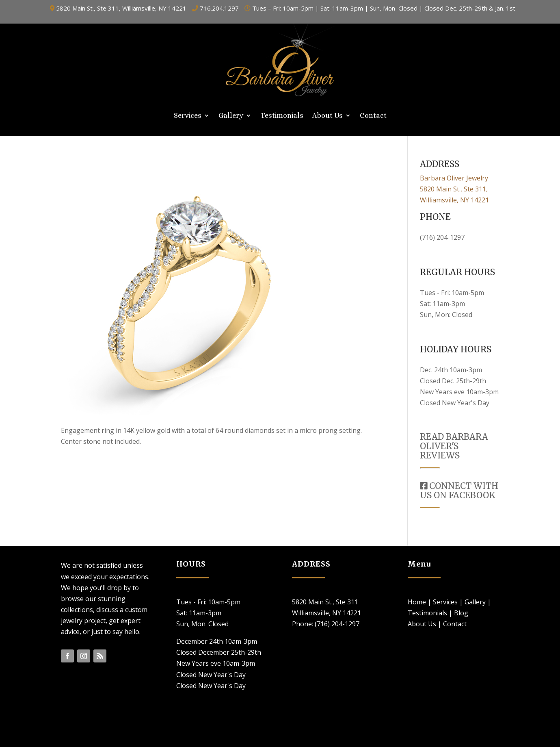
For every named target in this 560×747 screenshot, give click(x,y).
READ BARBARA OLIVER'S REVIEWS (454, 446)
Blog (461, 613)
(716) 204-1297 (442, 237)
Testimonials (282, 116)
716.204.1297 (219, 8)
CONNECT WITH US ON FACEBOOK (459, 491)
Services (188, 116)
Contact (373, 116)
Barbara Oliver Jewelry (454, 178)
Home (417, 602)
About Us (328, 116)
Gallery (231, 116)
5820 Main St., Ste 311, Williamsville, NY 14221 (121, 8)
